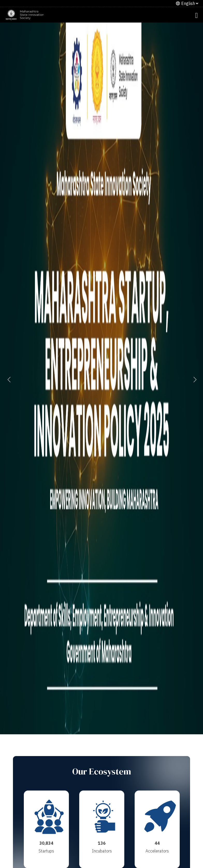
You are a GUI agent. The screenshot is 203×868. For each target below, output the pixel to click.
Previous (9, 379)
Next (194, 379)
